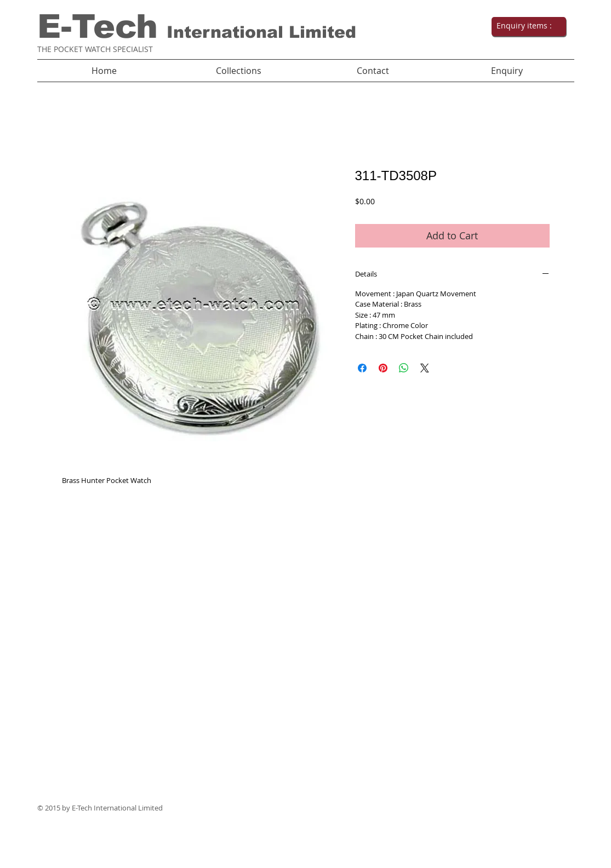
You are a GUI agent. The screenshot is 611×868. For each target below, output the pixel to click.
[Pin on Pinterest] (383, 368)
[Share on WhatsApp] (404, 368)
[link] (528, 26)
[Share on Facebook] (362, 368)
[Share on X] (425, 368)
